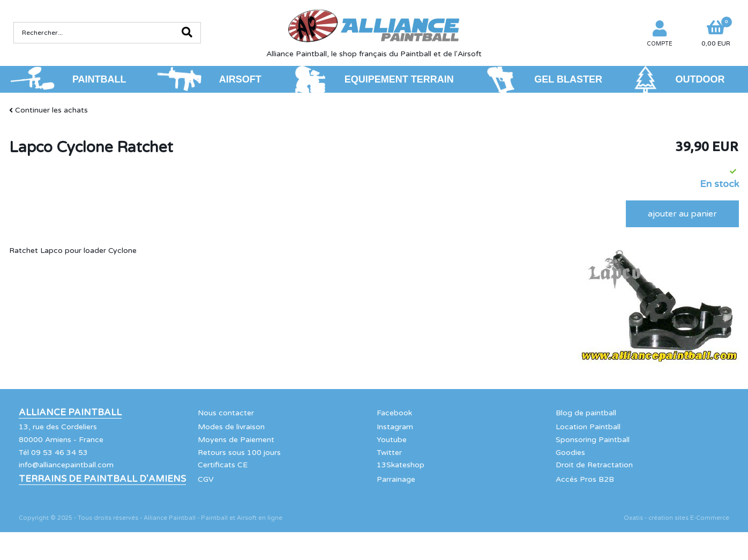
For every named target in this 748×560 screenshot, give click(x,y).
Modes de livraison (231, 427)
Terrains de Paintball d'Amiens (102, 479)
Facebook (394, 413)
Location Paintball (588, 427)
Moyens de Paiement (236, 440)
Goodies (570, 453)
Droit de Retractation (594, 465)
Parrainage (396, 479)
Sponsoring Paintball (593, 440)
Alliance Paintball (70, 413)
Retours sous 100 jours (239, 453)
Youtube (392, 440)
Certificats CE (223, 465)
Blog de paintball (586, 413)
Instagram (395, 427)
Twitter (389, 453)
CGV (206, 479)
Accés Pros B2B (585, 479)
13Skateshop (401, 465)
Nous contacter (226, 413)
